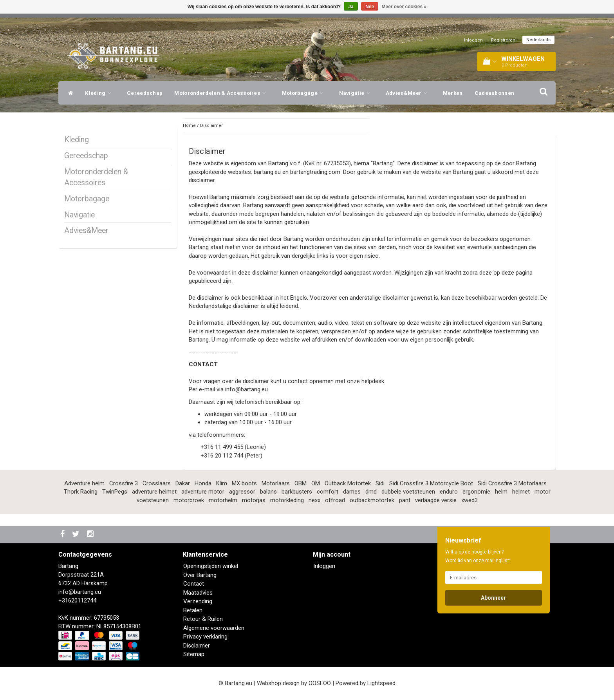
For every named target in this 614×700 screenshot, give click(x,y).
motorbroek (189, 500)
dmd (371, 492)
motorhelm (223, 500)
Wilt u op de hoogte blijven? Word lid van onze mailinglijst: (478, 556)
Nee (370, 7)
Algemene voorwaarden (214, 628)
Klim (222, 483)
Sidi (380, 483)
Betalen (193, 610)
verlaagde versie (436, 500)
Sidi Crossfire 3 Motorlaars (512, 483)
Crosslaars (157, 483)
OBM (301, 483)
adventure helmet (154, 492)
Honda (203, 483)
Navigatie (357, 93)
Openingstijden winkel (211, 566)
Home (189, 126)
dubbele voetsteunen (408, 492)
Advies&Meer (408, 93)
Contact (194, 584)
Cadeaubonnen (495, 93)
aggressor (242, 492)
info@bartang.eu (247, 389)
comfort (328, 492)
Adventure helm (84, 483)
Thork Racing (81, 492)
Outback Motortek (348, 483)
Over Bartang (200, 575)
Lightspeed (381, 683)
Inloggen (473, 40)
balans (268, 492)
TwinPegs (115, 492)
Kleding (100, 93)
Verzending (198, 601)
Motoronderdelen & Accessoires (222, 93)
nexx (314, 500)
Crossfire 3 (124, 483)
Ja (351, 7)
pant (405, 500)
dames (352, 492)
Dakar (183, 483)
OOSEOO (320, 683)
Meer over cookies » (404, 7)
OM (316, 483)
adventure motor (203, 492)
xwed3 (470, 500)
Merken (453, 93)
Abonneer (493, 598)
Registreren (503, 40)
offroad (335, 500)
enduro (449, 492)
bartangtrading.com (315, 172)
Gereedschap (145, 93)
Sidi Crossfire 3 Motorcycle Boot (431, 483)
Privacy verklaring (205, 637)
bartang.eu (267, 172)
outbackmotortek (372, 500)
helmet (521, 492)
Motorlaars (276, 483)
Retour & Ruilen (203, 619)
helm (501, 492)
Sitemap (194, 654)
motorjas (254, 500)
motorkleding (287, 500)
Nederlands (538, 40)
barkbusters (297, 492)
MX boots (244, 483)
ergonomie (476, 492)
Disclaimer (211, 126)
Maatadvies (198, 593)
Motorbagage (305, 93)
